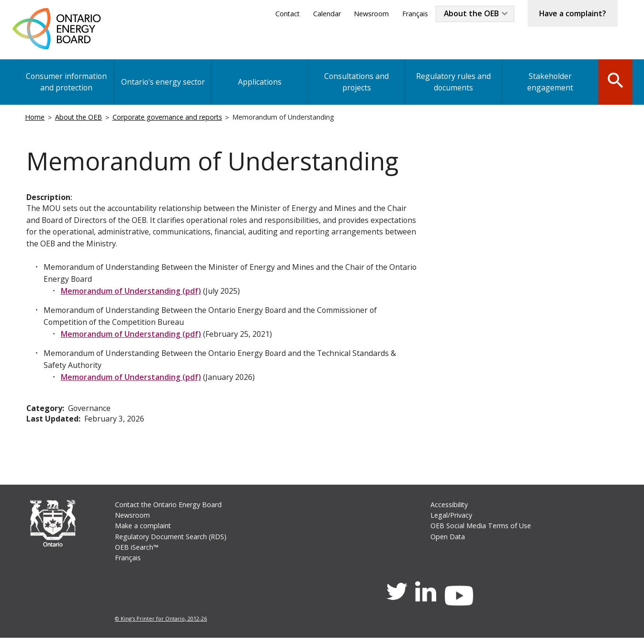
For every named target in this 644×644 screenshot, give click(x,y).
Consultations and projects (355, 83)
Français (413, 14)
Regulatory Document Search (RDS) (172, 542)
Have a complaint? (572, 13)
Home (35, 118)
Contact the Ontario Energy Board (170, 509)
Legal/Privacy (451, 520)
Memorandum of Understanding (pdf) (131, 294)
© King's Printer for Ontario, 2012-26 (161, 625)
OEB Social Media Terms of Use (480, 531)
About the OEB (469, 13)
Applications (259, 83)
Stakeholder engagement (547, 83)
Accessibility (449, 509)
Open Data (447, 542)
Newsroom (369, 14)
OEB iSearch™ (137, 552)
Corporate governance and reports (170, 118)
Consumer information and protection (66, 83)
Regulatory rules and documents (451, 83)
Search (614, 82)
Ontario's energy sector (162, 83)
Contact (284, 14)
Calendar (324, 14)
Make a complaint (144, 531)
